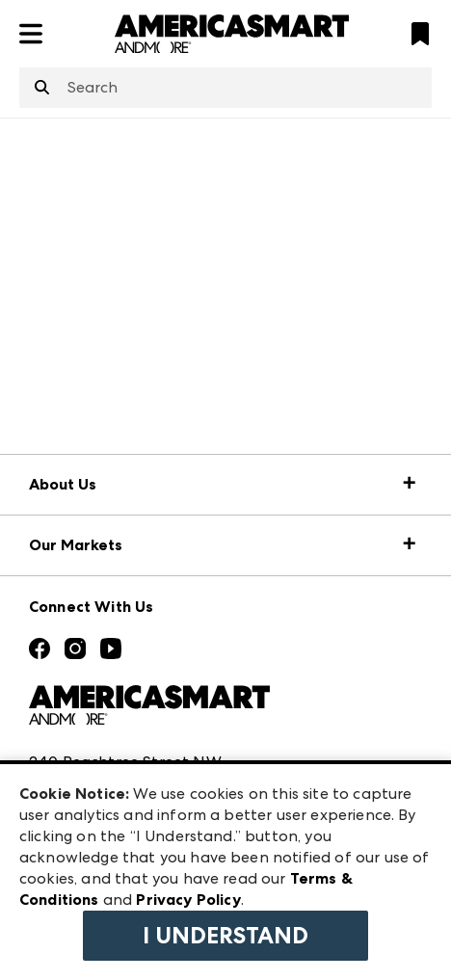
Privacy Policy (188, 900)
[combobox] (225, 88)
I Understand (225, 936)
